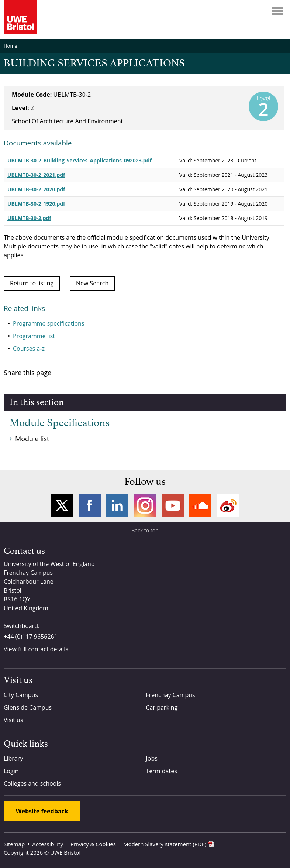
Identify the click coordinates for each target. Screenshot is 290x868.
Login (11, 771)
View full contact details (36, 649)
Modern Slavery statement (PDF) (165, 844)
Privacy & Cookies (93, 844)
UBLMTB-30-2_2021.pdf (36, 175)
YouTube (173, 505)
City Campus (21, 695)
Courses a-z (29, 349)
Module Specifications (60, 423)
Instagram (145, 505)
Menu (277, 11)
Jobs (152, 758)
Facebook (90, 505)
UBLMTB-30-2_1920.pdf (36, 204)
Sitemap (14, 844)
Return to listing (32, 283)
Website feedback (42, 811)
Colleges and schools (32, 783)
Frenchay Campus (171, 695)
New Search (92, 283)
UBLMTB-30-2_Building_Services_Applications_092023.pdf (80, 160)
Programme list (34, 336)
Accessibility (48, 844)
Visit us (13, 720)
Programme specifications (49, 323)
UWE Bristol (65, 852)
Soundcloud (200, 505)
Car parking (162, 707)
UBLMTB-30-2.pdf (29, 218)
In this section (37, 402)
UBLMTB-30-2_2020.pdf (36, 189)
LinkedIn (117, 505)
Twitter (62, 505)
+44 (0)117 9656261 (31, 637)
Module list (32, 439)
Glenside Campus (28, 707)
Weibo (228, 505)
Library (13, 758)
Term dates (162, 771)
